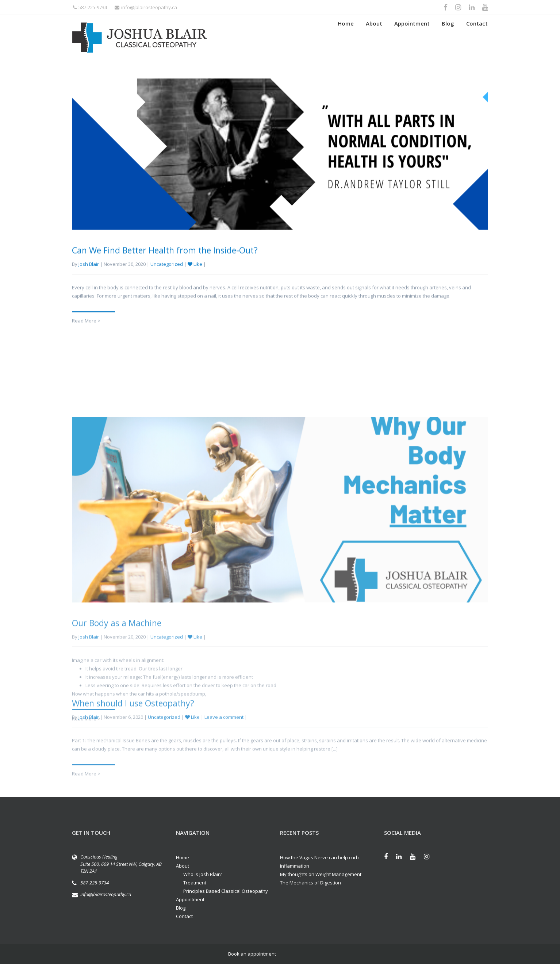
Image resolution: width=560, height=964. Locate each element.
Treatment (195, 883)
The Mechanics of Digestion (310, 883)
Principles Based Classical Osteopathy (226, 891)
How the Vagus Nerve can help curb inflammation (319, 862)
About (374, 38)
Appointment (412, 38)
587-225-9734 (90, 7)
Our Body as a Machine (117, 722)
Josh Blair (89, 273)
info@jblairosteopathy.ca (146, 7)
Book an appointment (252, 954)
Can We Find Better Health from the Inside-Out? (165, 259)
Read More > (86, 330)
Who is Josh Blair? (203, 874)
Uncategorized (167, 273)
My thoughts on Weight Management (321, 874)
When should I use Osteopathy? (133, 734)
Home (346, 38)
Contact (477, 38)
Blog (448, 38)
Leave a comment (224, 748)
